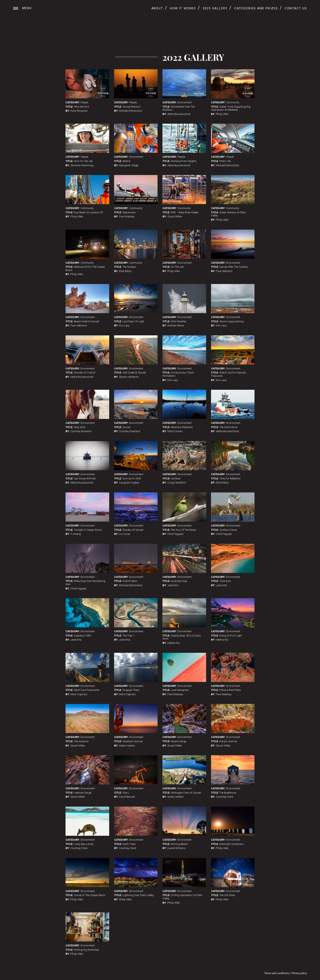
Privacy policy (299, 973)
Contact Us (296, 8)
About (157, 8)
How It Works (183, 8)
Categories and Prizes (256, 8)
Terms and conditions (277, 973)
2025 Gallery (215, 8)
